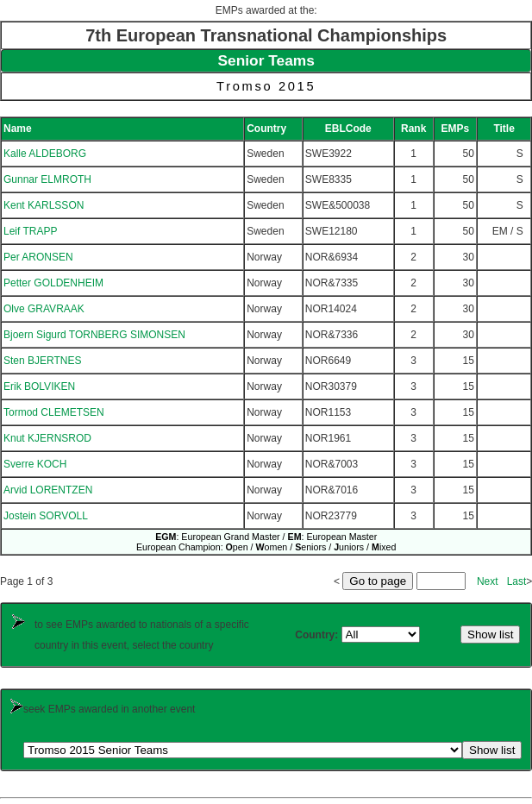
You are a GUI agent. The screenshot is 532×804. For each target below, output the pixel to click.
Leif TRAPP (30, 231)
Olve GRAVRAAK (44, 309)
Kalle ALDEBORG (45, 154)
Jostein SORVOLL (46, 516)
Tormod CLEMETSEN (54, 412)
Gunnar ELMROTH (47, 179)
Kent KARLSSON (44, 205)
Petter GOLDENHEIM (53, 283)
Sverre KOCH (35, 464)
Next (488, 581)
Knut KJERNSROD (47, 438)
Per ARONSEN (38, 257)
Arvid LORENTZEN (48, 490)
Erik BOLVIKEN (39, 386)
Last (517, 581)
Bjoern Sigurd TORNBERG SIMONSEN (94, 335)
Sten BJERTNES (42, 361)
